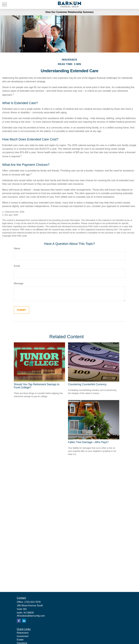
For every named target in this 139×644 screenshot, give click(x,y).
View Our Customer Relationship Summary (69, 12)
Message (19, 283)
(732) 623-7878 (32, 602)
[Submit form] (21, 310)
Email (17, 266)
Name (17, 248)
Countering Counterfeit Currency (87, 384)
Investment (23, 636)
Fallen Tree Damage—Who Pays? (88, 442)
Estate (20, 640)
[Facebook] (19, 621)
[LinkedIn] (24, 621)
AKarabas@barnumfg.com (31, 616)
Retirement (23, 633)
